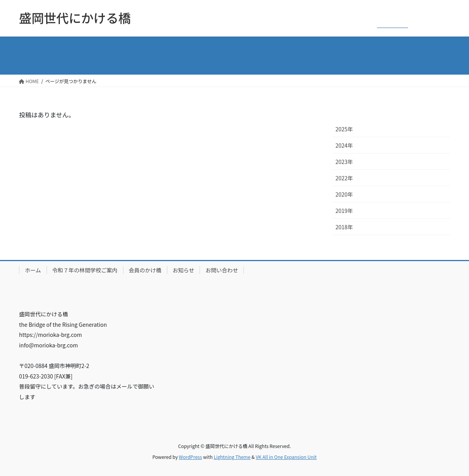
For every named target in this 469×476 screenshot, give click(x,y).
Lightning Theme (232, 457)
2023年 (344, 162)
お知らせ (184, 270)
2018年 (344, 227)
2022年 (344, 178)
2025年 (344, 129)
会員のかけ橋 (145, 270)
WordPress (191, 457)
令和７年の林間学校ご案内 (85, 270)
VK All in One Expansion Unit (286, 457)
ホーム (33, 270)
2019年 (344, 211)
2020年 (344, 194)
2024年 (344, 145)
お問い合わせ (222, 270)
